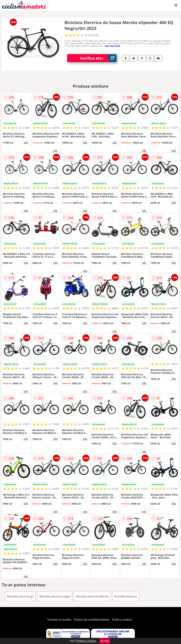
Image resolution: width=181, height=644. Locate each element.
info (26, 142)
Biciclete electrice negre (55, 596)
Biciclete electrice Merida (92, 596)
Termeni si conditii (59, 620)
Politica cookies (122, 620)
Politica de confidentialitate (92, 620)
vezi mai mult (112, 46)
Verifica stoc (98, 58)
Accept (105, 641)
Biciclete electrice (126, 596)
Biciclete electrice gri (20, 596)
